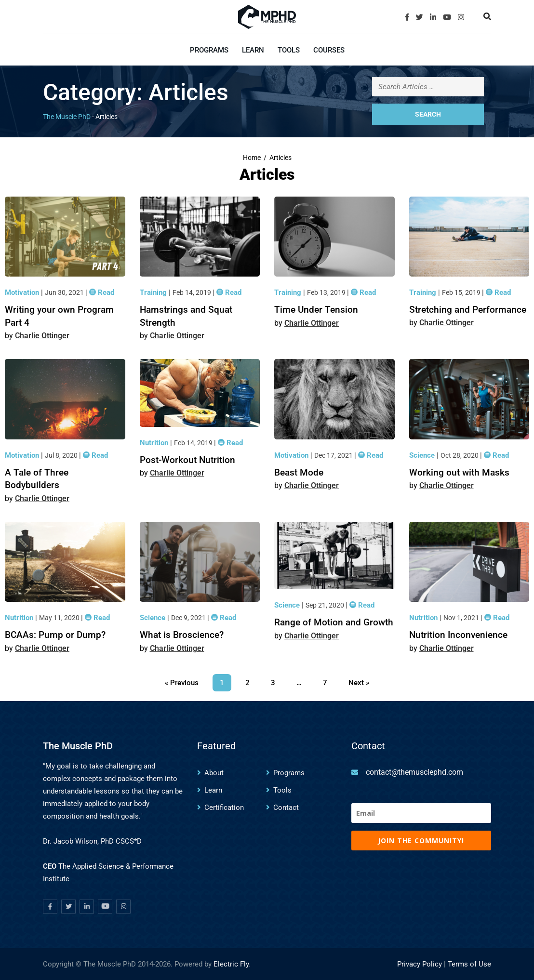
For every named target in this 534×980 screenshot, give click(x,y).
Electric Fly (231, 964)
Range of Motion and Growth (334, 622)
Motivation (23, 292)
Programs (209, 50)
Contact (286, 808)
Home (252, 158)
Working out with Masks (459, 472)
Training (154, 292)
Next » (359, 683)
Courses (329, 50)
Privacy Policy (420, 964)
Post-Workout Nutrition (187, 460)
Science (423, 455)
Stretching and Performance (468, 310)
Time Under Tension (316, 310)
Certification (224, 808)
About (214, 773)
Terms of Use (469, 964)
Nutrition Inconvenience (458, 635)
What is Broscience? (182, 635)
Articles (280, 158)
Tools (289, 50)
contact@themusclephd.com (414, 772)
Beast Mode (299, 472)
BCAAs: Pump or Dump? (55, 635)
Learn (253, 50)
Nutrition (155, 443)
